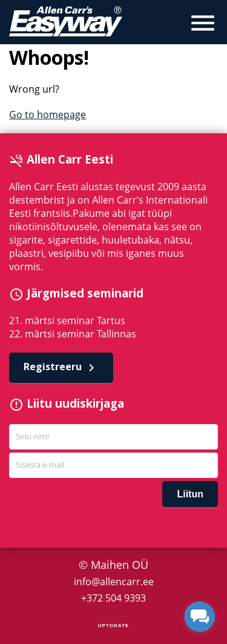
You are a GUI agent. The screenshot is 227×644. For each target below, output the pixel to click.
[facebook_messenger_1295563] (200, 617)
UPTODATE (113, 626)
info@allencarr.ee (114, 582)
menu (203, 23)
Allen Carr (66, 21)
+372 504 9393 (113, 598)
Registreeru (61, 367)
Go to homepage (48, 115)
